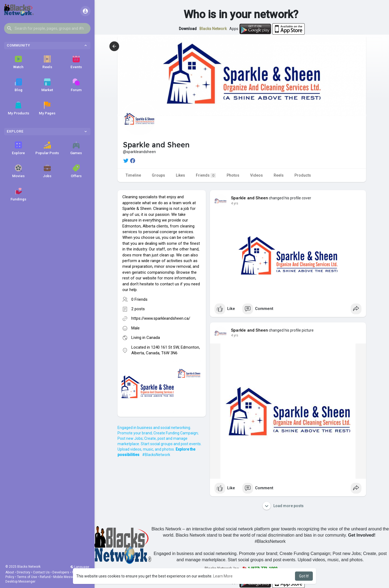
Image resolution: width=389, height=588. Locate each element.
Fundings (18, 194)
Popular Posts (47, 148)
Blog (19, 85)
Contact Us (41, 572)
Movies (18, 171)
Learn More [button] (223, 576)
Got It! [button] (304, 576)
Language (80, 567)
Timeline (133, 175)
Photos (233, 175)
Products (303, 175)
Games (76, 148)
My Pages (47, 108)
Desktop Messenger (20, 582)
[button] (47, 28)
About (10, 572)
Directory (24, 572)
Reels (47, 62)
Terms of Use (27, 577)
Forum (76, 85)
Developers (61, 572)
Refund (45, 577)
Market (47, 85)
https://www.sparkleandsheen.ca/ (161, 318)
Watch (18, 62)
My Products (19, 108)
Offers (76, 171)
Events (76, 62)
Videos (256, 175)
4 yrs (235, 203)
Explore (18, 148)
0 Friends (139, 299)
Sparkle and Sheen (249, 198)
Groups (158, 175)
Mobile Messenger (67, 577)
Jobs (47, 171)
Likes (180, 175)
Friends (206, 175)
